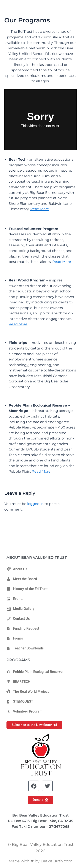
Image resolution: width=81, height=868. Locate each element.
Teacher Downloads (25, 648)
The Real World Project (28, 692)
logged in (35, 504)
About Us (17, 569)
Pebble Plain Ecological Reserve (35, 672)
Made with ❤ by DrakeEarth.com (40, 861)
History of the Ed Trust (27, 589)
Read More (40, 209)
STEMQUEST (20, 702)
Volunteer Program (25, 711)
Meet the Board (22, 579)
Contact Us (18, 619)
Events (15, 599)
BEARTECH (18, 682)
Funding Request (23, 629)
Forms (15, 638)
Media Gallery (21, 609)
